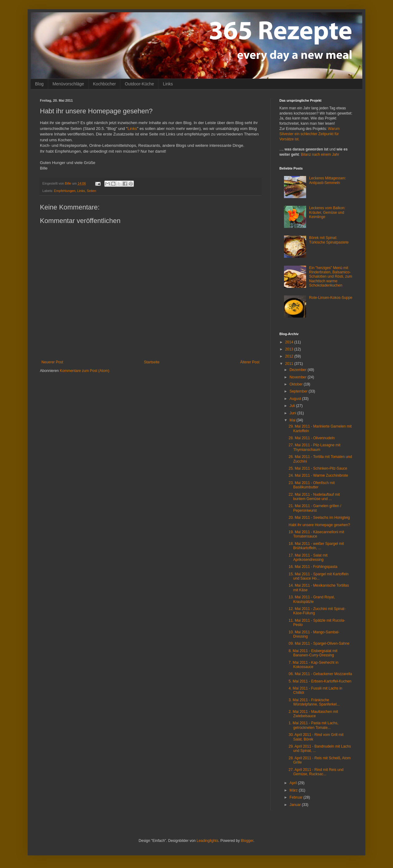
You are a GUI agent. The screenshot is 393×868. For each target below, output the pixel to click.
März (294, 790)
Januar (296, 805)
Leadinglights (207, 841)
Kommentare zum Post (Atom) (85, 371)
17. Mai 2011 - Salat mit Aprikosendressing (308, 557)
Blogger (247, 841)
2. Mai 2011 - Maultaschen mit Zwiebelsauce (313, 714)
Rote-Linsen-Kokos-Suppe (331, 298)
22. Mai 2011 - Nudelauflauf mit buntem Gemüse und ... (314, 497)
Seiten (92, 191)
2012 (290, 356)
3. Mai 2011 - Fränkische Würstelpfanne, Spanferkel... (314, 702)
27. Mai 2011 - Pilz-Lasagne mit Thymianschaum (315, 447)
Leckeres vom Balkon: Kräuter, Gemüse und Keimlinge (327, 212)
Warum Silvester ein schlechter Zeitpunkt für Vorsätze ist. (309, 134)
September (299, 391)
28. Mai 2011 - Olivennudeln (312, 438)
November (299, 377)
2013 (290, 349)
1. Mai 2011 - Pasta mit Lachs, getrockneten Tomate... (313, 725)
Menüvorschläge (68, 84)
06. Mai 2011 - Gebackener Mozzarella (320, 674)
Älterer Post (250, 362)
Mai (293, 420)
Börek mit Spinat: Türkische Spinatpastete (329, 240)
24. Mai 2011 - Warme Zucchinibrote (318, 475)
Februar (296, 797)
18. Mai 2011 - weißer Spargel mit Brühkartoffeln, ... (316, 546)
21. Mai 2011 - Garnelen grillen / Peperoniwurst (315, 508)
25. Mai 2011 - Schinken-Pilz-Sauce (318, 468)
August (296, 399)
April (294, 783)
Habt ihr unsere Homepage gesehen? (319, 525)
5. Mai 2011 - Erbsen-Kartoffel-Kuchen (320, 681)
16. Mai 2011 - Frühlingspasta (313, 567)
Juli (293, 406)
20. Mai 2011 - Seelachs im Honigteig (319, 518)
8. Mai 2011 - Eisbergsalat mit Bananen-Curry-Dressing (313, 653)
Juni (293, 413)
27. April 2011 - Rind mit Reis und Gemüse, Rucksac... (316, 772)
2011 (290, 364)
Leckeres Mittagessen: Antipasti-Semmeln (328, 180)
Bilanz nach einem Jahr (320, 154)
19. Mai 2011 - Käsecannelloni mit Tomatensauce (316, 534)
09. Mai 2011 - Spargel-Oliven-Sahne (319, 643)
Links (168, 84)
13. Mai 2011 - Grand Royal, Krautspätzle (312, 599)
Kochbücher (105, 84)
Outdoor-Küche (139, 84)
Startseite (152, 362)
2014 (290, 342)
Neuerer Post (52, 362)
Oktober (297, 384)
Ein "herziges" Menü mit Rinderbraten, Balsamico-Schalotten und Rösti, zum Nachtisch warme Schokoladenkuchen (331, 277)
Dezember (299, 370)
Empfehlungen (65, 191)
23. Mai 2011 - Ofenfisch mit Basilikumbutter (312, 485)
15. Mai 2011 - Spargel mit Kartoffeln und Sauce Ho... (319, 576)
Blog (39, 84)
